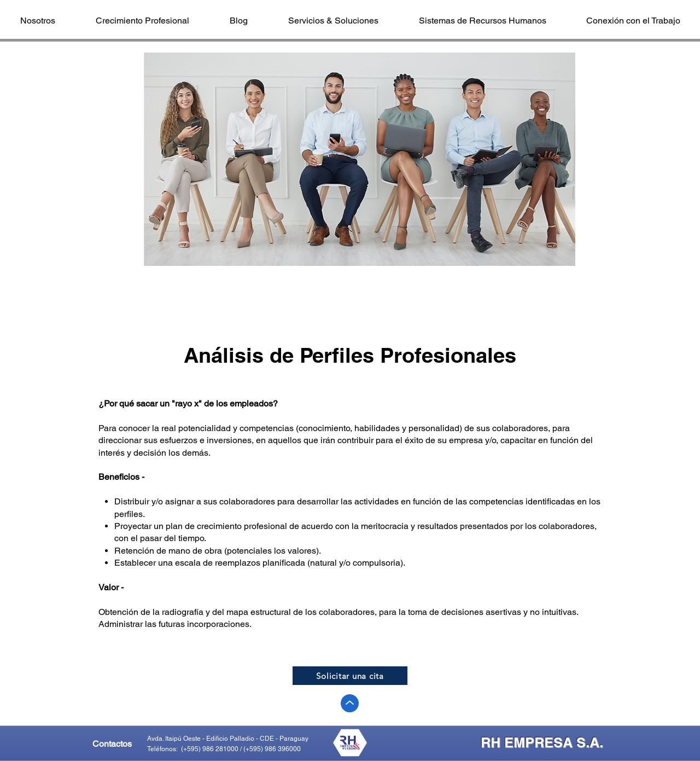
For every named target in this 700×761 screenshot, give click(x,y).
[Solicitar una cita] (350, 676)
